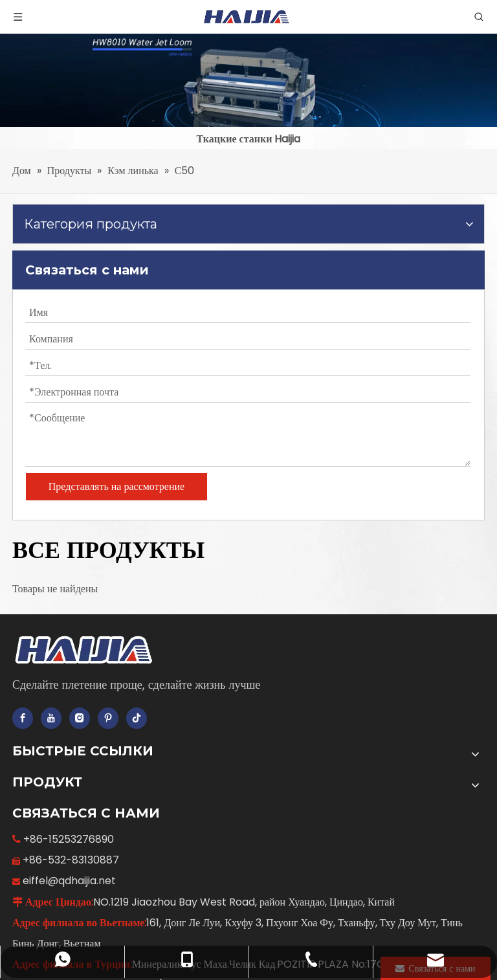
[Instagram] (80, 718)
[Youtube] (51, 718)
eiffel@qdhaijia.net (69, 881)
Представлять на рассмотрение (116, 486)
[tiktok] (137, 718)
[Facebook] (23, 718)
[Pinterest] (108, 718)
